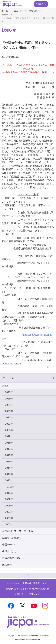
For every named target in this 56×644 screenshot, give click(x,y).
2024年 (9, 405)
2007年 (9, 512)
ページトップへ (5, 574)
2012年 (9, 480)
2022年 (9, 418)
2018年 (9, 443)
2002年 (9, 525)
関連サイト (34, 594)
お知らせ (33, 11)
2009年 (9, 499)
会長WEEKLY (10, 545)
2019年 (9, 436)
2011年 (5, 15)
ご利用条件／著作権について (34, 583)
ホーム (5, 11)
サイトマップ (13, 583)
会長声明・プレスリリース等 (18, 531)
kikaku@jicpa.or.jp (11, 364)
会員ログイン (41, 4)
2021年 (9, 424)
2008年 (9, 506)
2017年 (9, 449)
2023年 (9, 411)
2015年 (9, 462)
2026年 (9, 392)
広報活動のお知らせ (13, 558)
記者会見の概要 (11, 538)
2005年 (9, 518)
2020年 (9, 430)
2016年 (9, 455)
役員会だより (9, 551)
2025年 (9, 399)
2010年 (9, 493)
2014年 (9, 468)
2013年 (9, 474)
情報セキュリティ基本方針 (18, 589)
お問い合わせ (21, 594)
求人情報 (7, 565)
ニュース (18, 11)
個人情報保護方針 (41, 589)
